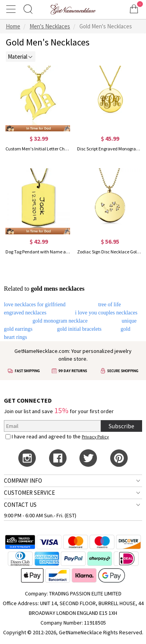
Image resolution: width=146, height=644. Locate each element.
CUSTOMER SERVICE (29, 493)
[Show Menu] (12, 9)
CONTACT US (20, 505)
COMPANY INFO (23, 481)
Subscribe (121, 426)
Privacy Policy (95, 437)
